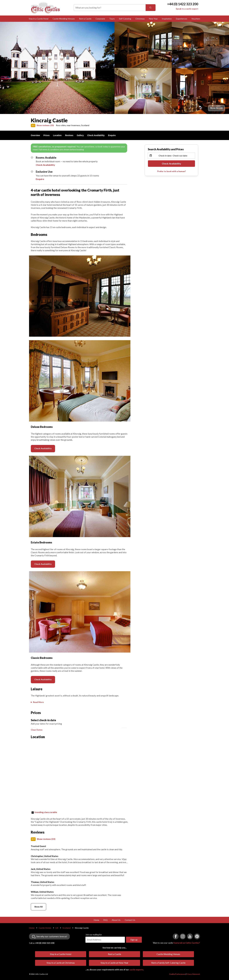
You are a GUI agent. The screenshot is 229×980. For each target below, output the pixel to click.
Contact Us (130, 972)
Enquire (112, 135)
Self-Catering (125, 19)
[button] (34, 730)
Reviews (69, 135)
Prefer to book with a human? (172, 171)
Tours (112, 19)
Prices (46, 135)
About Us (116, 972)
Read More (38, 702)
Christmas (140, 19)
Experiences (182, 19)
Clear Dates (37, 781)
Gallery (80, 135)
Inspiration (167, 19)
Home (96, 972)
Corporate (100, 19)
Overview (35, 135)
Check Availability (96, 135)
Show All (38, 958)
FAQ (105, 972)
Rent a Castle (85, 19)
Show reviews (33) (45, 125)
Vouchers (196, 19)
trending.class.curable (46, 864)
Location (57, 135)
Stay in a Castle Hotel (39, 19)
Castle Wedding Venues (64, 19)
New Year (153, 19)
